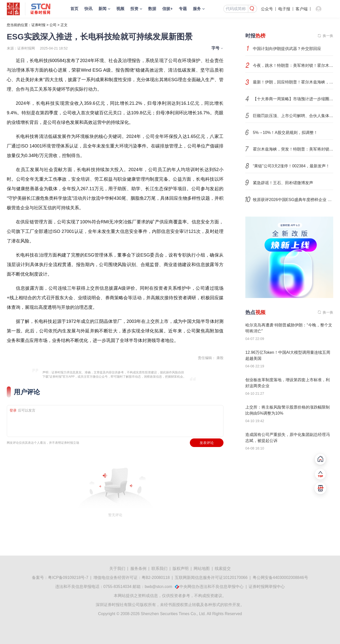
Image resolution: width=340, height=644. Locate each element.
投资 (134, 9)
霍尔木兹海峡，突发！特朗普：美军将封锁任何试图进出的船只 (293, 149)
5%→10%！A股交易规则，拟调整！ (285, 133)
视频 (120, 9)
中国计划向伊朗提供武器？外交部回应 (287, 49)
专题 (183, 9)
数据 (152, 9)
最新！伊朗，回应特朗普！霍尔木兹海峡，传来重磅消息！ (293, 82)
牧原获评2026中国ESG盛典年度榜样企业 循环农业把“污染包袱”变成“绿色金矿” (293, 200)
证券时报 (38, 25)
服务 (197, 9)
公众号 (267, 9)
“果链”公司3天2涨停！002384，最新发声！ (291, 166)
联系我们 (159, 568)
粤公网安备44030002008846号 (280, 578)
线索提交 (223, 568)
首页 (74, 9)
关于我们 (117, 568)
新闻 (102, 9)
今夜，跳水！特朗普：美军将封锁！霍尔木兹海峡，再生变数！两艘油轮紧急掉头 (293, 65)
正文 (64, 25)
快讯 (88, 9)
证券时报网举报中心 (267, 587)
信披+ (167, 9)
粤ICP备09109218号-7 (68, 578)
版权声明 (181, 568)
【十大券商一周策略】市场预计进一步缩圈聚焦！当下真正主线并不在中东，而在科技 (293, 99)
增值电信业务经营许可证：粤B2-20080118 (132, 578)
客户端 (302, 9)
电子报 (284, 9)
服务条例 (138, 568)
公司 (53, 25)
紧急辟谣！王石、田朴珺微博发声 (283, 183)
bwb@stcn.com (158, 587)
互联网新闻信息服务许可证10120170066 (211, 578)
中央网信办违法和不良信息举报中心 (211, 587)
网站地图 (202, 568)
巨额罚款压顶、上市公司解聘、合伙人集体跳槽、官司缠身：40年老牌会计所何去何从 (293, 116)
